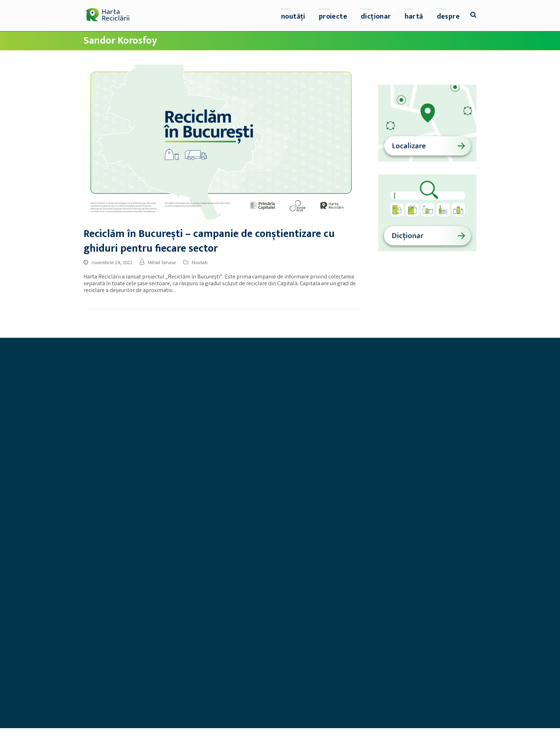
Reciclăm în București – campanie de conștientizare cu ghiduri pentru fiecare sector (209, 241)
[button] (473, 16)
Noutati (200, 263)
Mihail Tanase (162, 263)
